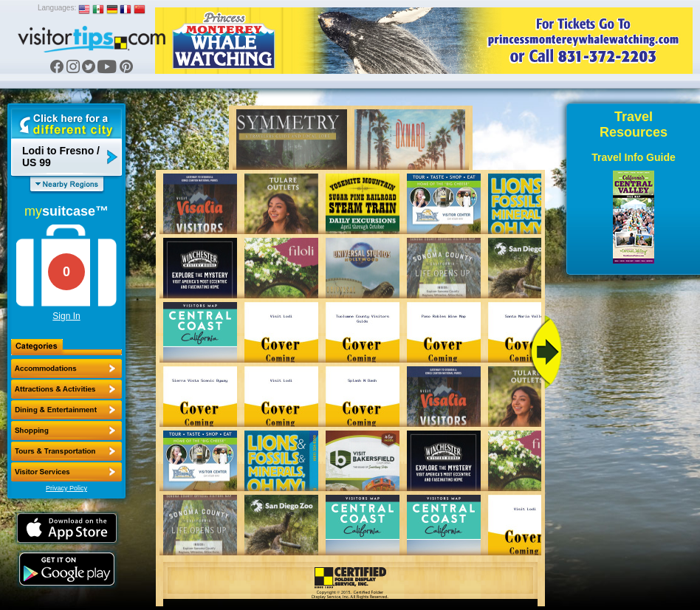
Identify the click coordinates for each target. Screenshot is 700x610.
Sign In (66, 316)
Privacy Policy (66, 488)
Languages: (57, 8)
